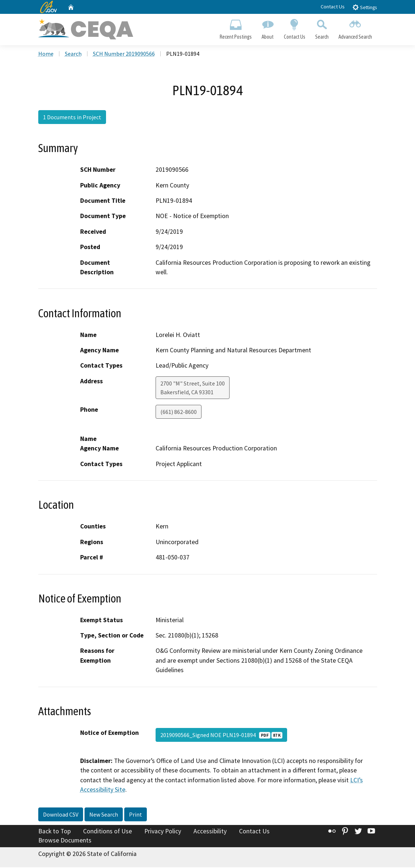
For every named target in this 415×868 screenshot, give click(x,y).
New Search (104, 815)
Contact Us (333, 7)
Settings (365, 7)
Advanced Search (355, 28)
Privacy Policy (163, 832)
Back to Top (54, 832)
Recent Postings (236, 28)
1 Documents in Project (72, 118)
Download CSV (61, 815)
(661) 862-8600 (179, 412)
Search (322, 28)
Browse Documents (65, 841)
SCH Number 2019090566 (124, 54)
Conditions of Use (107, 832)
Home (46, 54)
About (268, 28)
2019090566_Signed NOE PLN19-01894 (221, 735)
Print (136, 815)
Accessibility (210, 832)
